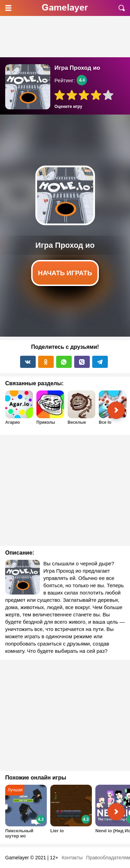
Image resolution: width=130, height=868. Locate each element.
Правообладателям (108, 858)
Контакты (72, 858)
